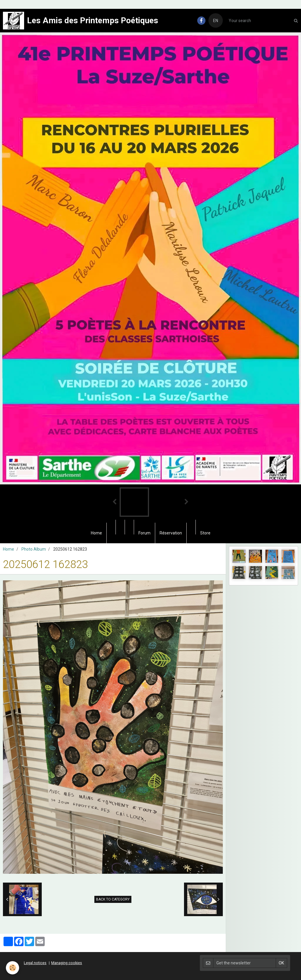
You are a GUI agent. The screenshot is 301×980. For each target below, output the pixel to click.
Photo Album (34, 549)
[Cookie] (12, 968)
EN (216, 21)
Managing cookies (67, 963)
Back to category (113, 899)
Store (205, 533)
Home (96, 533)
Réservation (171, 533)
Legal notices (35, 963)
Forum (144, 533)
